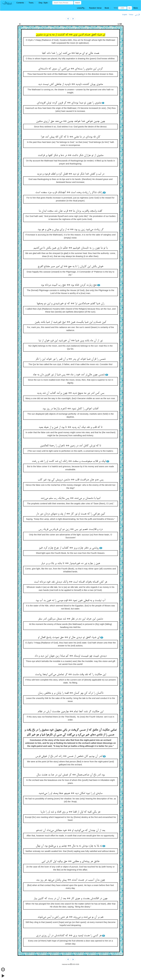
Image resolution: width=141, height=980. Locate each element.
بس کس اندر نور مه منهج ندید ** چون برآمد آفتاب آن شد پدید (70, 393)
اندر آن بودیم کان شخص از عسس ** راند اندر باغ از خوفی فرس (69, 756)
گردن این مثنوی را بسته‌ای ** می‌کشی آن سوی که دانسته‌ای (70, 69)
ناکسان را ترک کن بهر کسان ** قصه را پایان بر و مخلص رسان (71, 693)
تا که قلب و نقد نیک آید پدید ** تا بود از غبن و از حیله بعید (71, 427)
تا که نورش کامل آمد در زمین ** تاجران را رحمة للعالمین (71, 446)
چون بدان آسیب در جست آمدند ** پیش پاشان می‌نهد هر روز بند (71, 880)
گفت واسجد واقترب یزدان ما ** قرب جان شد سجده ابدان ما (70, 211)
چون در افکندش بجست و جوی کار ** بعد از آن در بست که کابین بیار (70, 899)
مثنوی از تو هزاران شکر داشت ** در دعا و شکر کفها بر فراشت (71, 155)
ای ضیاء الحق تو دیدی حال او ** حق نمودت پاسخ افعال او (69, 637)
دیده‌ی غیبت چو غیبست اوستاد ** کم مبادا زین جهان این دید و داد (71, 656)
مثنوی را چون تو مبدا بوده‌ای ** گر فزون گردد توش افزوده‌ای (69, 103)
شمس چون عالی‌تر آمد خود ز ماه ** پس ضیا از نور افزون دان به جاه (69, 375)
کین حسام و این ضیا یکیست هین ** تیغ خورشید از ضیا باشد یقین (70, 322)
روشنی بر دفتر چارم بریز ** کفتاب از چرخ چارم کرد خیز (69, 548)
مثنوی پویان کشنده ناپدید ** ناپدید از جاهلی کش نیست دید (70, 84)
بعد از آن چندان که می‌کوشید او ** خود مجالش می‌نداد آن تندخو (70, 830)
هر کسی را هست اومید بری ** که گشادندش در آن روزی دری (69, 936)
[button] (21, 3)
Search (77, 3)
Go (130, 8)
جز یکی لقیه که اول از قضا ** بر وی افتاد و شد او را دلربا (70, 812)
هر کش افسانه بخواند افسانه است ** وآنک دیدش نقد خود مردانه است (71, 582)
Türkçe (131, 15)
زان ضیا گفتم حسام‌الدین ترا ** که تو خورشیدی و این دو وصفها (70, 304)
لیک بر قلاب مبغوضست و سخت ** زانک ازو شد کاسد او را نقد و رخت (69, 461)
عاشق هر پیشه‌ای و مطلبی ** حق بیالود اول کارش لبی (70, 861)
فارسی (137, 15)
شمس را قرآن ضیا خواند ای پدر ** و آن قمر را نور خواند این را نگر (70, 359)
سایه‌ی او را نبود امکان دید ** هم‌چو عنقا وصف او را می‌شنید (70, 793)
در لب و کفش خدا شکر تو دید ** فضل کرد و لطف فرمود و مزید (71, 174)
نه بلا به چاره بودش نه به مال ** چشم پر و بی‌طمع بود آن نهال (69, 846)
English (125, 15)
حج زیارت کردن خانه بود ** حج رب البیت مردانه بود (69, 285)
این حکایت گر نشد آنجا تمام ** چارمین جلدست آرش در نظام (71, 712)
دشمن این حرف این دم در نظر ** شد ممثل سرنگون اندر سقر (70, 619)
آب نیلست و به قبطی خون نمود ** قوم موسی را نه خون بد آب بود (70, 600)
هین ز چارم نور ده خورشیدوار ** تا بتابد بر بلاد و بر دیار (70, 563)
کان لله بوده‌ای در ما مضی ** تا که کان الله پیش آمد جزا (71, 137)
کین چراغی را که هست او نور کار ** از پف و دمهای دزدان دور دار (71, 514)
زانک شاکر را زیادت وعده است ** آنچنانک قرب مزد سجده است (69, 192)
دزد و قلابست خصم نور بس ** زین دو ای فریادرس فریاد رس (70, 529)
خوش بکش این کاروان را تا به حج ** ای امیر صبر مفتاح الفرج (71, 267)
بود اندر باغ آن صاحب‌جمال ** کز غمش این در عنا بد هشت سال (70, 775)
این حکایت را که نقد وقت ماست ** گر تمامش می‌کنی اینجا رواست (70, 675)
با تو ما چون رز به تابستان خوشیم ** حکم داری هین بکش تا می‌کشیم (70, 248)
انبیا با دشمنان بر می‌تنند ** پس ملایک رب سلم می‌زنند (70, 498)
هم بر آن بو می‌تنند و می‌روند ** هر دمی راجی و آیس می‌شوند (70, 917)
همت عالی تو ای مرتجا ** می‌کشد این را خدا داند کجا (71, 53)
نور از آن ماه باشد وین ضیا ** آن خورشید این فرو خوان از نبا (71, 341)
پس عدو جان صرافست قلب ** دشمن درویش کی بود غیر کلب (71, 480)
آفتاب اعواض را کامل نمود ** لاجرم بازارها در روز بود (70, 409)
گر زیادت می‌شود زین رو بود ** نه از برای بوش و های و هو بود (71, 230)
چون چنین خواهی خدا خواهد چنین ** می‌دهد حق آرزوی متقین (71, 121)
